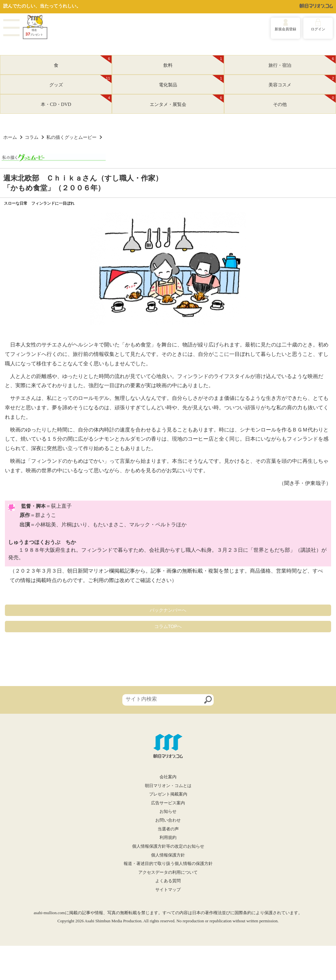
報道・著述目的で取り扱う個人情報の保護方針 (168, 864)
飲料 (194, 62)
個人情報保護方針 (168, 855)
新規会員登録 (285, 29)
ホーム (10, 137)
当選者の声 (168, 829)
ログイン (318, 29)
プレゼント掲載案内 (168, 794)
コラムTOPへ (168, 626)
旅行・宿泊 (302, 62)
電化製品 (191, 81)
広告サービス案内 (168, 803)
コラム (32, 137)
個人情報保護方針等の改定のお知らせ (168, 846)
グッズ (81, 81)
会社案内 (168, 777)
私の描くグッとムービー (71, 137)
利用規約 (168, 838)
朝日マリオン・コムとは (168, 786)
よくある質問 (168, 881)
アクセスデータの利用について (168, 872)
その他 (304, 101)
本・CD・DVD (76, 101)
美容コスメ (302, 81)
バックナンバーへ (168, 610)
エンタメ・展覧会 (187, 101)
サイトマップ (168, 890)
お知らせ (168, 812)
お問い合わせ (168, 820)
